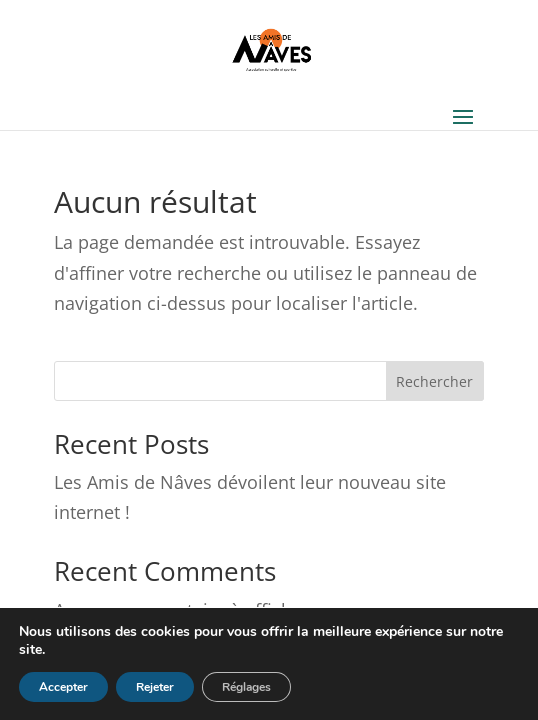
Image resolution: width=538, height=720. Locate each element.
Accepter (63, 687)
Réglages (246, 687)
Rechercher (434, 381)
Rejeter (155, 687)
